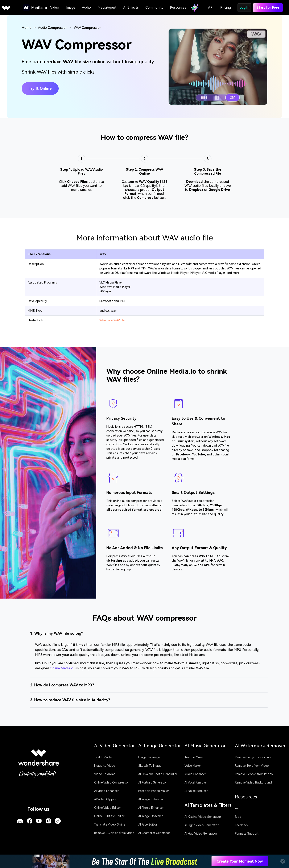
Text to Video (104, 757)
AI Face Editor (148, 824)
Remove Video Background (253, 782)
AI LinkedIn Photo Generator (158, 774)
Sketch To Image (150, 766)
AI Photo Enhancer (151, 808)
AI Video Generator (115, 746)
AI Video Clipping (106, 799)
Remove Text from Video (252, 766)
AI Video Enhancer (106, 791)
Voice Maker (193, 766)
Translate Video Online (110, 824)
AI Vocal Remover (196, 782)
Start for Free (268, 7)
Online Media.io (61, 668)
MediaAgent (107, 7)
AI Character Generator (154, 833)
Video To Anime (105, 774)
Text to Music (194, 757)
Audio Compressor (53, 28)
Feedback (242, 825)
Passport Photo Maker (154, 791)
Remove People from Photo (254, 774)
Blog (238, 817)
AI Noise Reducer (196, 791)
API (211, 7)
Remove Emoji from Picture (253, 757)
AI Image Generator (160, 746)
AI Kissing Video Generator (203, 817)
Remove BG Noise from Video (114, 833)
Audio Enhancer (195, 774)
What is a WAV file (112, 320)
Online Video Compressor (112, 782)
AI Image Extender (151, 799)
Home (26, 28)
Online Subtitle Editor (109, 816)
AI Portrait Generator (153, 782)
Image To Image (149, 757)
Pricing (226, 7)
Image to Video (105, 766)
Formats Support (247, 834)
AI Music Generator (205, 746)
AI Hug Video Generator (201, 834)
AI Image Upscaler (150, 816)
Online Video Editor (108, 808)
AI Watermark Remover (260, 746)
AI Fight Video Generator (202, 825)
